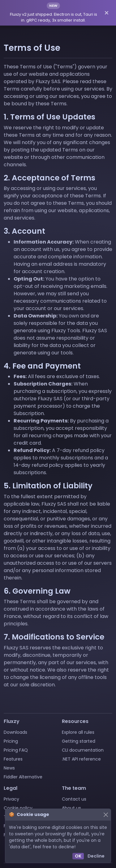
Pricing (11, 741)
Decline (96, 856)
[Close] (106, 815)
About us (71, 808)
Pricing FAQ (16, 750)
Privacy (11, 799)
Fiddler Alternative (23, 777)
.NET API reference (81, 759)
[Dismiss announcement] (107, 13)
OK (78, 856)
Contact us (74, 799)
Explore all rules (78, 732)
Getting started (79, 741)
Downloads (15, 732)
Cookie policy (18, 808)
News (9, 768)
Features (13, 759)
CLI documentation (83, 750)
